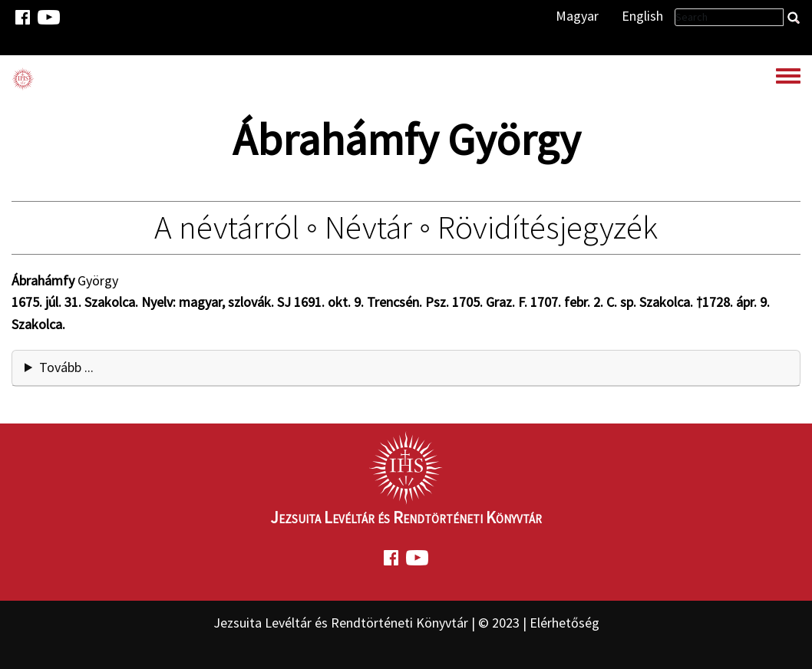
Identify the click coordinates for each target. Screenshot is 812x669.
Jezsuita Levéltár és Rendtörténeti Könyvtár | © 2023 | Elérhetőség (406, 623)
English (642, 16)
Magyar (577, 16)
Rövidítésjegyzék (548, 227)
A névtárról (227, 227)
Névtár (368, 227)
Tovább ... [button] (66, 367)
